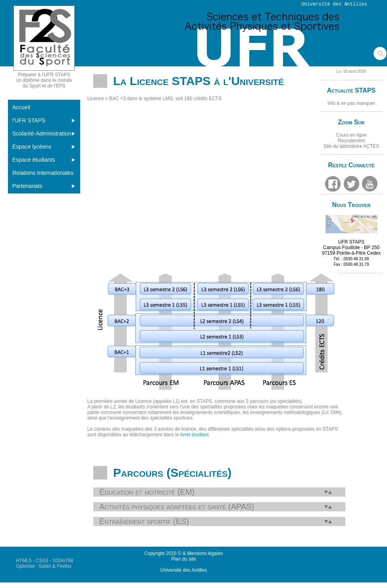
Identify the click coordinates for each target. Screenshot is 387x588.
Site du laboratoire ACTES (351, 146)
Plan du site (184, 559)
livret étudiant (194, 435)
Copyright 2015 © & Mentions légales (183, 553)
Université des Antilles (184, 570)
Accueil (21, 107)
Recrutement (351, 141)
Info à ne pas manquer (351, 103)
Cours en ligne (351, 135)
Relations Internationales (43, 173)
